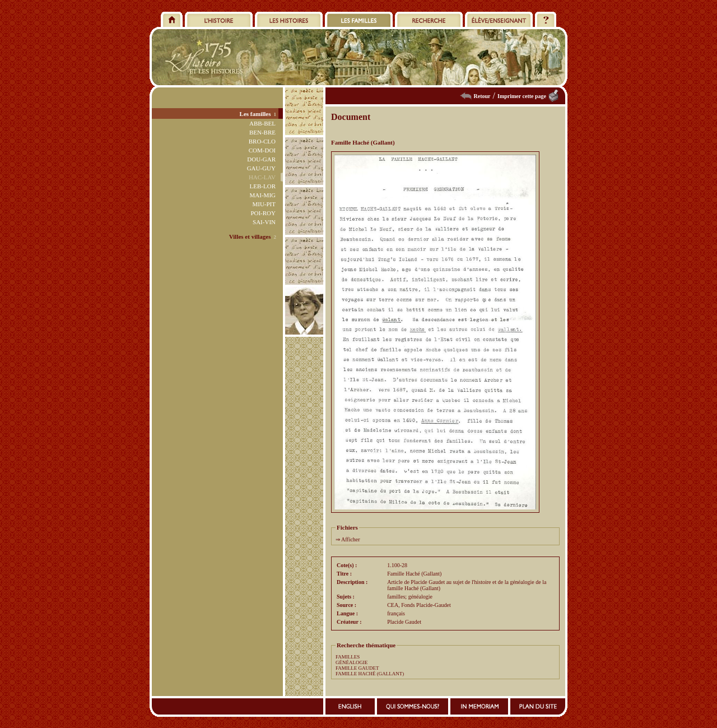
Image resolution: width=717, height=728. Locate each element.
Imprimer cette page (522, 96)
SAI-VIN (264, 222)
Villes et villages (250, 237)
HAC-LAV (262, 177)
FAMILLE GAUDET (357, 668)
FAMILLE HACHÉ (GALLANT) (370, 674)
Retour (482, 96)
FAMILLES (348, 657)
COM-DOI (262, 150)
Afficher (351, 539)
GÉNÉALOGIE (352, 662)
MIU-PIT (264, 204)
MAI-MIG (263, 195)
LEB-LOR (263, 186)
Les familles (255, 114)
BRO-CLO (262, 141)
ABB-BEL (262, 123)
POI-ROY (263, 213)
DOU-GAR (261, 159)
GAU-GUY (261, 168)
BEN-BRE (262, 132)
